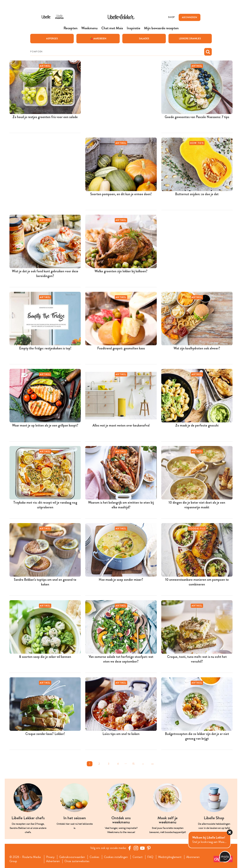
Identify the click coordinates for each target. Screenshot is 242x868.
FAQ (151, 857)
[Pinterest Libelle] (149, 848)
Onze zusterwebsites (77, 861)
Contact (138, 857)
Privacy (50, 857)
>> (152, 764)
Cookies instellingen (116, 857)
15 (133, 764)
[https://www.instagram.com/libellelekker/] (136, 848)
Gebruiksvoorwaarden (72, 857)
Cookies (95, 857)
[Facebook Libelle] (130, 848)
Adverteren (53, 861)
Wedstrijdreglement (170, 857)
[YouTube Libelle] (142, 848)
